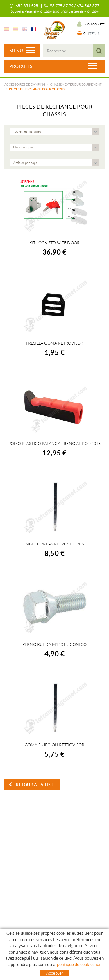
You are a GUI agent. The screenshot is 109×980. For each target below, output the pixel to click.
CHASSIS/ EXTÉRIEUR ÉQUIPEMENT (76, 84)
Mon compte (91, 24)
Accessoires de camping (25, 84)
